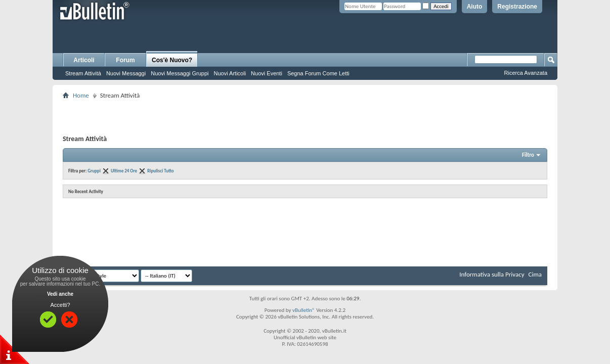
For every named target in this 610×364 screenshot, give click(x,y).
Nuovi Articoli (230, 73)
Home (81, 95)
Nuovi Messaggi (126, 73)
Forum (125, 60)
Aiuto (475, 7)
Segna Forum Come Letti (318, 73)
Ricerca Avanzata (526, 73)
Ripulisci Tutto (160, 171)
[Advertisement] (305, 117)
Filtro (528, 155)
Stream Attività (83, 73)
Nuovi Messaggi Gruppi (180, 73)
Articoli (84, 60)
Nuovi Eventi (267, 73)
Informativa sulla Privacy (492, 274)
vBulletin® (304, 310)
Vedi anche (60, 294)
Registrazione (517, 7)
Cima (535, 274)
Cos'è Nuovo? (172, 60)
